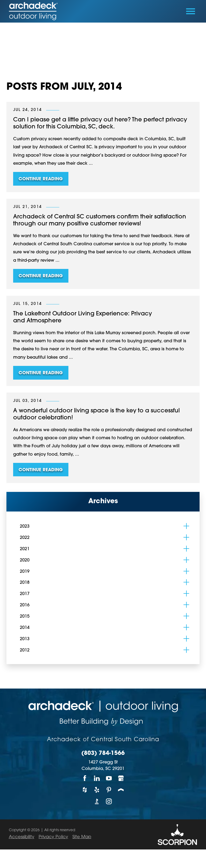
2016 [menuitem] (25, 605)
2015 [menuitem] (25, 617)
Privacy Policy (53, 837)
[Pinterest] (109, 790)
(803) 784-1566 (103, 754)
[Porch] (121, 790)
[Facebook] (85, 778)
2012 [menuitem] (25, 650)
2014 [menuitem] (25, 628)
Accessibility (22, 837)
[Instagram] (109, 802)
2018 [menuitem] (25, 583)
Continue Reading (41, 179)
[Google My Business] (121, 778)
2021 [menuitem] (25, 549)
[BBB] (97, 802)
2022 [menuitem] (25, 538)
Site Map (82, 837)
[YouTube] (109, 778)
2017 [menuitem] (25, 594)
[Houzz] (85, 790)
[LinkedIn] (97, 778)
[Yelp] (97, 790)
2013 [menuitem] (25, 639)
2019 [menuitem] (25, 572)
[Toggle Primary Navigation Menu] (191, 11)
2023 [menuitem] (25, 527)
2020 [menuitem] (25, 560)
